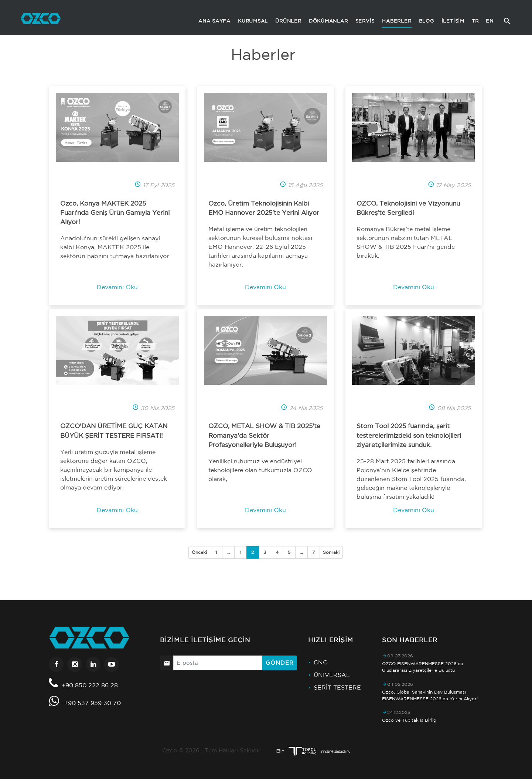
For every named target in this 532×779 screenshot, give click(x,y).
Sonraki (331, 552)
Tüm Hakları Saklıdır (233, 750)
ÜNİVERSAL (332, 675)
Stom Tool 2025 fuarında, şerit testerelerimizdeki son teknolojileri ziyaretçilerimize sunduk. (409, 435)
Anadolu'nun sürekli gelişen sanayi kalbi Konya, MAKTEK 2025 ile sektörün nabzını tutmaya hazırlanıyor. (115, 247)
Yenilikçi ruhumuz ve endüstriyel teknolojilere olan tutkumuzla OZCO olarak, (260, 470)
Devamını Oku (117, 287)
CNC (320, 662)
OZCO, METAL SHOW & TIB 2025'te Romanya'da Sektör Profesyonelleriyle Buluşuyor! (264, 435)
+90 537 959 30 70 (93, 703)
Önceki (199, 552)
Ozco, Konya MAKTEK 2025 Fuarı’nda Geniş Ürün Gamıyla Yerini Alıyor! (115, 212)
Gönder (279, 663)
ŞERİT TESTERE (337, 687)
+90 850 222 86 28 (90, 685)
